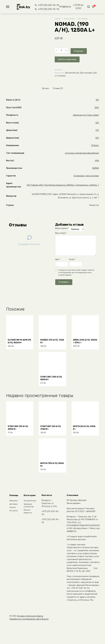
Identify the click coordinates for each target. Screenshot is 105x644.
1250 (97, 107)
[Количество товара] (61, 50)
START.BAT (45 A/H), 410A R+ (52, 426)
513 (97, 130)
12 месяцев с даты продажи (86, 176)
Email (72, 259)
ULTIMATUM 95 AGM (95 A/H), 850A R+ (19, 340)
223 (97, 122)
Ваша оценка (62, 228)
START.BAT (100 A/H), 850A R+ (50, 377)
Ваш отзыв (61, 233)
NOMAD (96, 168)
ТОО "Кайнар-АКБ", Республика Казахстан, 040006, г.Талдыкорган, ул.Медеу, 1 (63, 185)
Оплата (13, 508)
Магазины (14, 501)
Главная (58, 19)
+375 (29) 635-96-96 (46, 5)
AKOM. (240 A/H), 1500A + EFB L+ (83, 340)
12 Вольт (95, 145)
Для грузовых (86, 19)
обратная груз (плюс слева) (86, 115)
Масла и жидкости (28, 513)
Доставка (14, 505)
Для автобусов (72, 71)
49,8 (97, 160)
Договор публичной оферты (30, 616)
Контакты (14, 512)
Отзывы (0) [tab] (59, 88)
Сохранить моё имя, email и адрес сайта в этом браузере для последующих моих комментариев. (76, 272)
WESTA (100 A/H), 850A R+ (50, 463)
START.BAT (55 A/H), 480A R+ (20, 426)
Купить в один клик (68, 58)
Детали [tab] (44, 88)
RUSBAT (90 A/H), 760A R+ (51, 340)
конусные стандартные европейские (82, 153)
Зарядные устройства (29, 506)
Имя (58, 259)
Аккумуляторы (71, 19)
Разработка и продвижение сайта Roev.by (29, 619)
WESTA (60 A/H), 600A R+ (83, 426)
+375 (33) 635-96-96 (46, 9)
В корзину (78, 50)
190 (97, 100)
